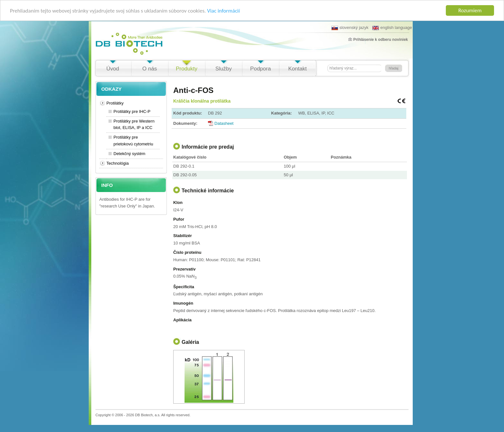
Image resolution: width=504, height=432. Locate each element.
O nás (150, 69)
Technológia (117, 163)
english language (392, 28)
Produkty (187, 69)
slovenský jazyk (350, 28)
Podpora (260, 69)
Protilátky (115, 103)
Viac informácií (223, 11)
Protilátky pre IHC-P (132, 111)
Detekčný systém (129, 154)
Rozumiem (470, 10)
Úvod (113, 69)
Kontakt (298, 69)
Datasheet (224, 123)
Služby (224, 69)
